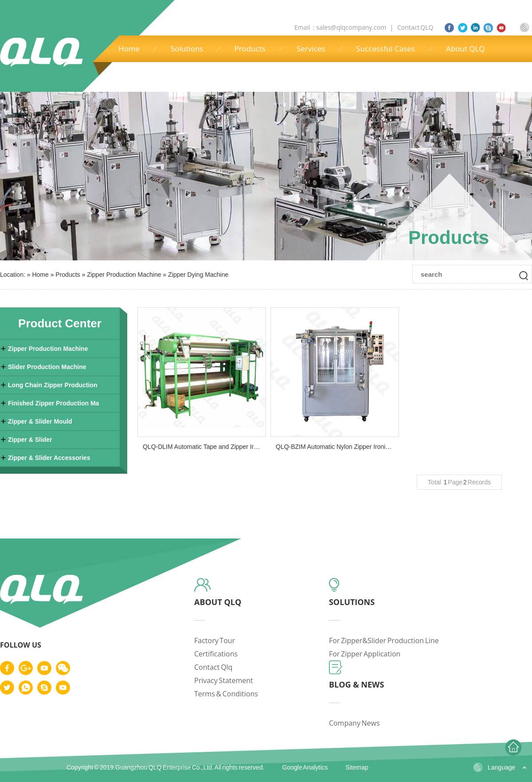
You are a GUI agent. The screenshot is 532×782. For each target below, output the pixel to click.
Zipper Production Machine (124, 275)
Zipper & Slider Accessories (49, 458)
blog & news (357, 684)
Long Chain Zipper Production (53, 385)
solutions (352, 602)
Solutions (187, 49)
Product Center (60, 323)
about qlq (218, 602)
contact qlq (213, 667)
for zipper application (365, 654)
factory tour (215, 641)
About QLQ (465, 49)
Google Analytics (305, 767)
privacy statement (224, 680)
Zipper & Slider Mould (40, 421)
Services (311, 49)
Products (250, 49)
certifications (216, 654)
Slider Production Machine (47, 367)
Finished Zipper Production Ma (53, 403)
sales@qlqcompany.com (352, 27)
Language (501, 767)
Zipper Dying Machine (198, 275)
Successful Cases (385, 49)
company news (354, 723)
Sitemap (357, 767)
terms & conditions (226, 694)
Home (129, 49)
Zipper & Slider (30, 440)
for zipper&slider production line (384, 641)
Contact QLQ (415, 27)
